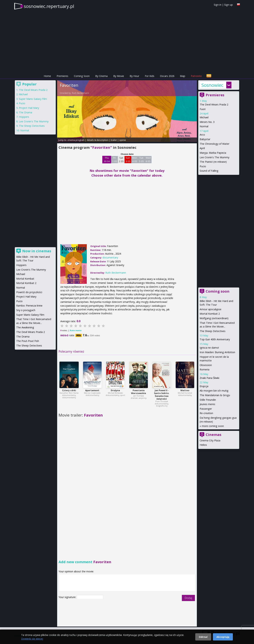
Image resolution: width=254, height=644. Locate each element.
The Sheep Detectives (213, 331)
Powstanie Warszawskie (139, 392)
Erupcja (204, 386)
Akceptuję (223, 637)
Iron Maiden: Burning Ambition (217, 352)
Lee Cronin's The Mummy (214, 157)
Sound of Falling (209, 171)
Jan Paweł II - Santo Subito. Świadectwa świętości (162, 395)
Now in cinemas (37, 251)
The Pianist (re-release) (213, 162)
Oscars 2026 (167, 76)
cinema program (76, 140)
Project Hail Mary (29, 108)
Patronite (196, 76)
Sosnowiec (212, 85)
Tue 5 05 (141, 160)
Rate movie (76, 330)
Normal (204, 126)
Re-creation (206, 413)
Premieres (62, 76)
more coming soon (213, 426)
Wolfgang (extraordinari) (214, 318)
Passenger (206, 409)
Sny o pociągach (26, 310)
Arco (202, 135)
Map (183, 76)
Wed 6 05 (148, 160)
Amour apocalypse (211, 309)
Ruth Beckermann (81, 93)
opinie (123, 140)
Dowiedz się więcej (32, 639)
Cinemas (214, 435)
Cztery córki (69, 390)
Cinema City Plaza (210, 440)
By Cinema (101, 76)
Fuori (203, 109)
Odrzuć (203, 637)
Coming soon (218, 291)
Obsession (206, 365)
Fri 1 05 (115, 160)
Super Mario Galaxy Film (33, 99)
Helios (203, 445)
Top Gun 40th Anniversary (215, 339)
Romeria (205, 369)
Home (47, 76)
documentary (110, 257)
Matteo (185, 390)
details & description (98, 140)
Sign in (218, 5)
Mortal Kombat (25, 279)
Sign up (229, 5)
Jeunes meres (207, 404)
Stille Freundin (208, 400)
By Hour (134, 76)
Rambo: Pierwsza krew (29, 306)
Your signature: (68, 597)
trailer (114, 140)
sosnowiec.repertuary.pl (49, 6)
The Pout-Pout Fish (28, 341)
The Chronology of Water (214, 144)
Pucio (203, 166)
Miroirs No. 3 (207, 122)
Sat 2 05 (121, 160)
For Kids (150, 76)
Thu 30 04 (107, 160)
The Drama (25, 112)
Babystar (205, 139)
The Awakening (25, 327)
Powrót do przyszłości (29, 292)
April (202, 148)
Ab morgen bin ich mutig (214, 391)
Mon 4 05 (135, 160)
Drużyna (115, 390)
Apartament (92, 390)
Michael (204, 117)
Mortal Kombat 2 (210, 314)
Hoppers (24, 117)
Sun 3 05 (128, 160)
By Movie (119, 76)
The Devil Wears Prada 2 (214, 104)
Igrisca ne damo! (209, 348)
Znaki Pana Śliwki (209, 378)
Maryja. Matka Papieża (213, 153)
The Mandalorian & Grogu (215, 395)
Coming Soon (82, 76)
